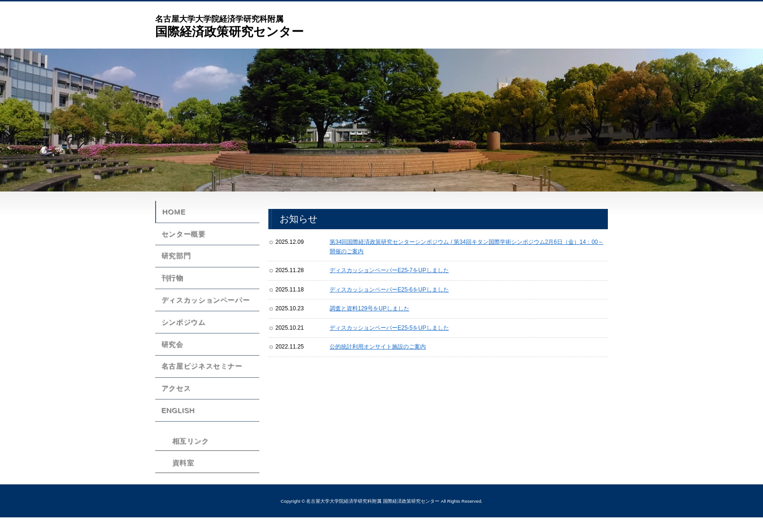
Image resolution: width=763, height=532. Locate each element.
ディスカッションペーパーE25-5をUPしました (389, 328)
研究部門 (174, 261)
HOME (175, 213)
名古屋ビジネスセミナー (200, 381)
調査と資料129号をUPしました (369, 308)
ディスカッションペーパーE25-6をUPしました (389, 290)
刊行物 (171, 285)
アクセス (174, 405)
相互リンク (187, 460)
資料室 (180, 482)
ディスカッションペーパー (203, 309)
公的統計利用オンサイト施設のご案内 (378, 347)
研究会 (171, 357)
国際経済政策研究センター (229, 26)
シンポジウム (182, 333)
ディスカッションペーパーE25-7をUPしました (389, 270)
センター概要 (182, 237)
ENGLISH (177, 429)
